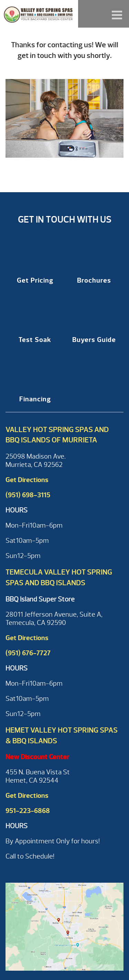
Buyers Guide (94, 340)
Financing (35, 399)
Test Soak (35, 340)
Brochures (94, 280)
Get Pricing (35, 280)
